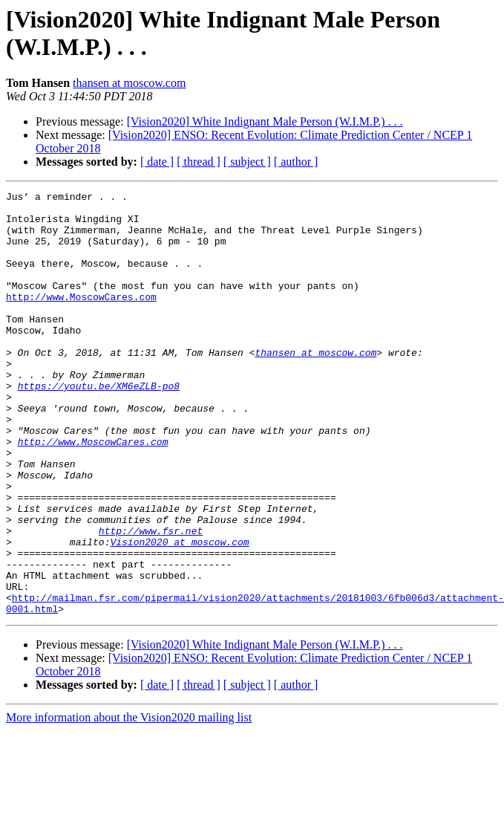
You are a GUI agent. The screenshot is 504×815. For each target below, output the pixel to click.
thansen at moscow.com (129, 83)
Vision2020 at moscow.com (179, 613)
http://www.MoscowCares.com (81, 319)
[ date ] (157, 162)
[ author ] (296, 162)
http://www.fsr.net (151, 600)
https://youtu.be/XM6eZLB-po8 (99, 426)
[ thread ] (199, 162)
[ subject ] (247, 162)
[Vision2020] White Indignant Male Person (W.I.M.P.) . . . (265, 121)
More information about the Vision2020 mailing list (129, 802)
